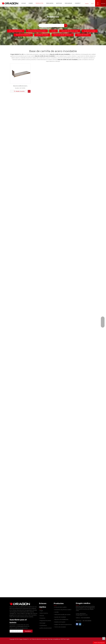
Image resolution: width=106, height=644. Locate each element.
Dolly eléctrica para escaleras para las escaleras (21, 615)
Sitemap (50, 639)
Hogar (24, 3)
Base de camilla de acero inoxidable (20, 86)
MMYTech (63, 639)
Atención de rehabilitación (23, 35)
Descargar (68, 3)
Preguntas (50, 3)
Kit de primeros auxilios (16, 31)
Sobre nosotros (44, 613)
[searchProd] (51, 25)
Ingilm (68, 639)
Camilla (53, 31)
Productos (39, 3)
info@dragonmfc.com (82, 615)
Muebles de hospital (42, 35)
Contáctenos (79, 3)
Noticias (59, 3)
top (104, 638)
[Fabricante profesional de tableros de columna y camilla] (11, 603)
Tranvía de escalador (83, 35)
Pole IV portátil (32, 613)
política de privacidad (46, 628)
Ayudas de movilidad (90, 31)
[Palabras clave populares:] (66, 25)
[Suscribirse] (28, 629)
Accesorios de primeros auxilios (37, 31)
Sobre (31, 3)
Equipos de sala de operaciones (63, 35)
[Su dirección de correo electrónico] (18, 629)
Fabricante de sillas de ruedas (70, 31)
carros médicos (21, 611)
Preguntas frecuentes (45, 621)
